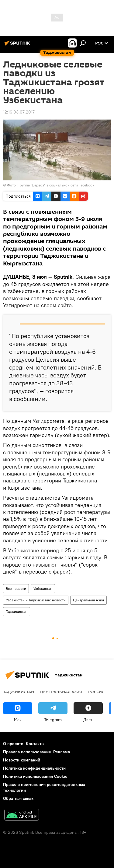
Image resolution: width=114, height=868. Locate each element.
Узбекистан (43, 589)
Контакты (35, 744)
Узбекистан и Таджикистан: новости (36, 600)
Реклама (62, 752)
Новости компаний (22, 760)
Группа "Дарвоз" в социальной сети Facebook (56, 185)
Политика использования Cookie (35, 776)
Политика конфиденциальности (34, 768)
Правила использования (27, 752)
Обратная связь (18, 798)
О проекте (13, 744)
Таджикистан (17, 612)
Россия (96, 692)
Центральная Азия (88, 600)
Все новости (16, 589)
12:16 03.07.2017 (19, 112)
